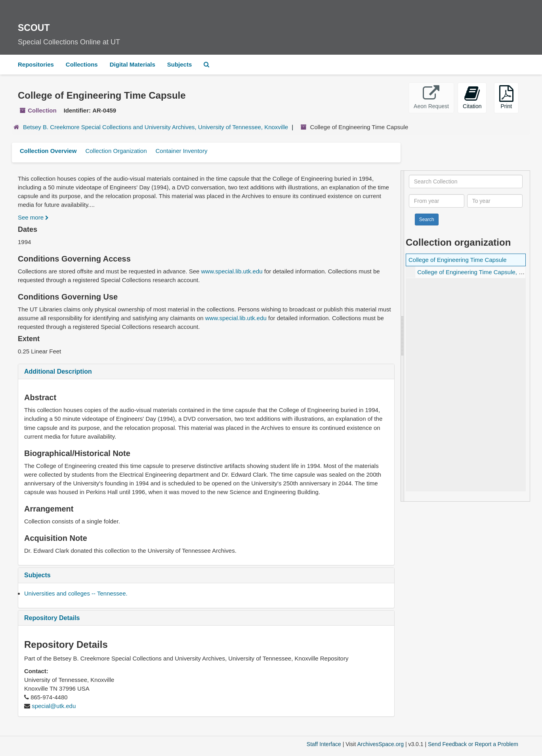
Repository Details (52, 618)
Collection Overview (48, 151)
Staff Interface (324, 744)
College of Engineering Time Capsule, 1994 (474, 272)
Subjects (180, 64)
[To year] (495, 201)
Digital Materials (133, 64)
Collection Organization (116, 151)
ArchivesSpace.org (380, 744)
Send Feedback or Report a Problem (473, 744)
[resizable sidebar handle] (403, 336)
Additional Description (58, 371)
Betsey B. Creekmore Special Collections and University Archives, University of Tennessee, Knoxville (156, 127)
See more (33, 217)
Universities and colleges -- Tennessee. (76, 593)
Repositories (36, 64)
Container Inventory (181, 151)
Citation (472, 97)
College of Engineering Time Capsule (458, 260)
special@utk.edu (54, 706)
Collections (82, 64)
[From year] (437, 201)
